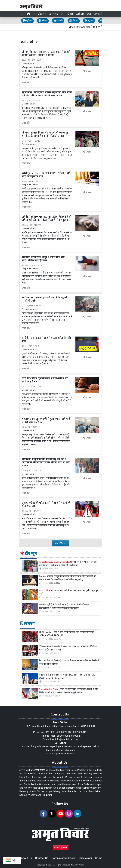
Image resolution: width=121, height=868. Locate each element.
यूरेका (89, 21)
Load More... (61, 543)
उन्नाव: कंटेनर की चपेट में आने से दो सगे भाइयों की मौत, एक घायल (46, 504)
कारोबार (80, 14)
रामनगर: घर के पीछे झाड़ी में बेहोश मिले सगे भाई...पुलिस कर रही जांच (43, 259)
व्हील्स (27, 21)
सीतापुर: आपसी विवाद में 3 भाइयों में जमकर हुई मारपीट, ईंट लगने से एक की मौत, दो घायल (45, 134)
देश (63, 14)
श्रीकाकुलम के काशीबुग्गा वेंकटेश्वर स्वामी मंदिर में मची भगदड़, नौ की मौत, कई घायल (68, 564)
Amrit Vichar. (79, 865)
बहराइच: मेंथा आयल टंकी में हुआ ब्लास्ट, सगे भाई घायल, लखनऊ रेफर (46, 420)
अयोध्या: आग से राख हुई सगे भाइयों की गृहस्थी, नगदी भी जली (45, 299)
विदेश (70, 14)
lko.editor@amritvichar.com (61, 754)
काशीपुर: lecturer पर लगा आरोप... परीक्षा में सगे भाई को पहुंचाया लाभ (46, 175)
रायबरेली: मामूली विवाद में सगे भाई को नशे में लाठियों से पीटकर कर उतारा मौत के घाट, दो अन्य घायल (46, 463)
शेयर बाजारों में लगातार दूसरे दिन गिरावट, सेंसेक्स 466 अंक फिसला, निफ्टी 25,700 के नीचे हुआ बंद (67, 677)
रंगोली (58, 21)
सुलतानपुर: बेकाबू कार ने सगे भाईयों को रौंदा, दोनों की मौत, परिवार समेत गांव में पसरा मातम (47, 94)
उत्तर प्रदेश (27, 83)
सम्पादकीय (99, 14)
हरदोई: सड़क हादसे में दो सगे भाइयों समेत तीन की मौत (46, 340)
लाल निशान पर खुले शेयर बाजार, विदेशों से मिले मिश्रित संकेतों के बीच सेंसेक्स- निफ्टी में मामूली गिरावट (69, 691)
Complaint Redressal (64, 858)
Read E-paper (61, 848)
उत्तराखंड (54, 14)
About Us (26, 858)
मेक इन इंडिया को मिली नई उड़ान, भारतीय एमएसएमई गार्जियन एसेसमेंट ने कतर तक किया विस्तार (69, 662)
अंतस (43, 21)
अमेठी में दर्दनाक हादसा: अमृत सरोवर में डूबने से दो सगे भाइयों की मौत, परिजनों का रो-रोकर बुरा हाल (47, 218)
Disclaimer (86, 858)
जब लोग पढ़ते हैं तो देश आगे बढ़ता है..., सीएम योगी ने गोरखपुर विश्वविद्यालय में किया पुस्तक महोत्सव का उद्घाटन (64, 606)
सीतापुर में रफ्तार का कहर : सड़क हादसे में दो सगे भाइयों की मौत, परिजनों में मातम (46, 54)
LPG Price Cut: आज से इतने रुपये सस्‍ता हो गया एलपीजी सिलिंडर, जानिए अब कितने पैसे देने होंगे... (67, 634)
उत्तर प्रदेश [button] (40, 14)
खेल (89, 14)
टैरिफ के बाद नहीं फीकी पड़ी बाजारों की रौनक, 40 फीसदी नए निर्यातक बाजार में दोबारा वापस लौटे (68, 648)
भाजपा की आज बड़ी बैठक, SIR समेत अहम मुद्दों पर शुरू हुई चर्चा (69, 592)
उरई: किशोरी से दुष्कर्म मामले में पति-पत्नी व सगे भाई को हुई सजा (45, 380)
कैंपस (74, 21)
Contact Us (42, 858)
